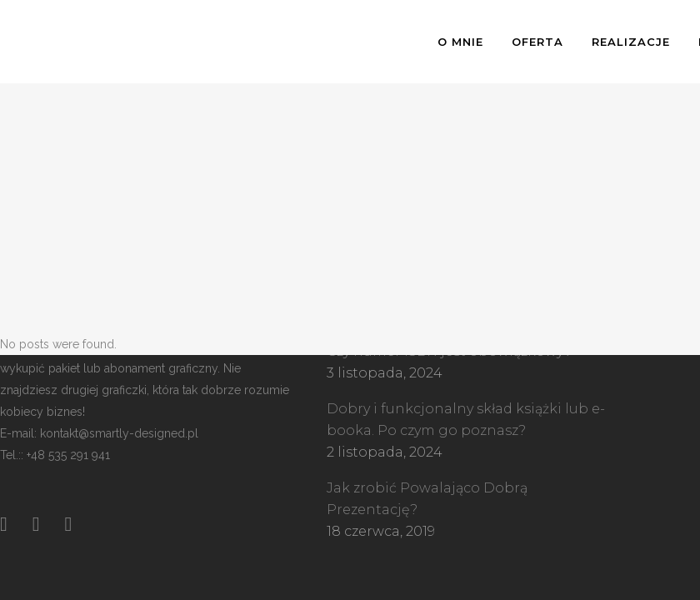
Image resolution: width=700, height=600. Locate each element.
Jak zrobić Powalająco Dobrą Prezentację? (427, 499)
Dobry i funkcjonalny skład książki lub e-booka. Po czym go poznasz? (466, 420)
